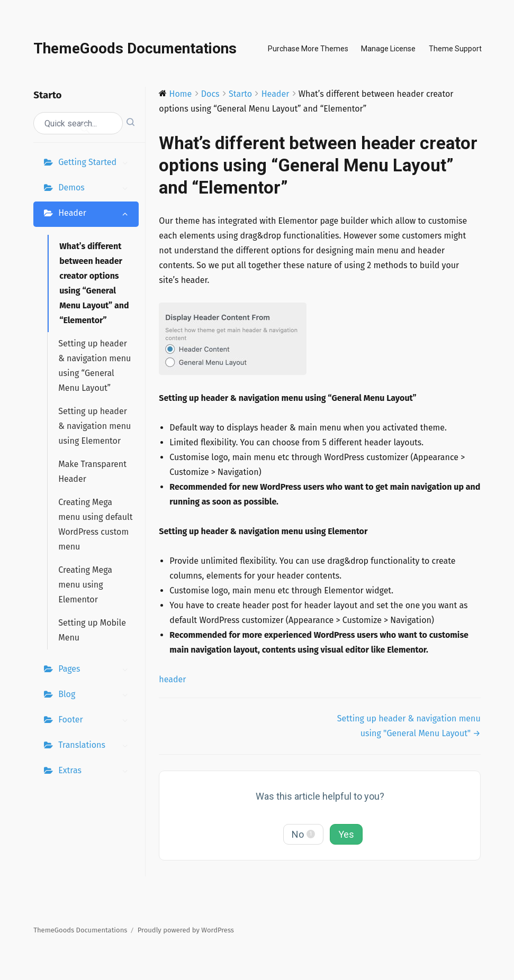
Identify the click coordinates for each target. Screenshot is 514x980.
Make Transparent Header (92, 471)
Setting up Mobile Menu (92, 630)
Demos (96, 189)
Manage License (388, 49)
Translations (96, 746)
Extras (96, 772)
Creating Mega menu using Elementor (85, 585)
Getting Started (96, 163)
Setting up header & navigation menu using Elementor (94, 426)
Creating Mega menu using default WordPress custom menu (95, 524)
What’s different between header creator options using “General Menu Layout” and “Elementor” (94, 283)
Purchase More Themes (308, 49)
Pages (96, 670)
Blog (96, 695)
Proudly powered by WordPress (186, 930)
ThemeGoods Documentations (135, 48)
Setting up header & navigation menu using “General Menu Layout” (94, 366)
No (303, 834)
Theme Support (455, 49)
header (172, 679)
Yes (346, 834)
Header (96, 214)
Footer (96, 721)
